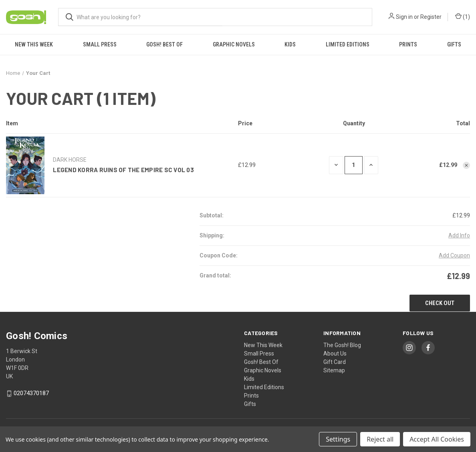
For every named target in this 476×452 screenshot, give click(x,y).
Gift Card (335, 362)
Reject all (380, 439)
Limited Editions (348, 44)
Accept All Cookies (437, 439)
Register (431, 17)
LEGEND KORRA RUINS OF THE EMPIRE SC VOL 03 (123, 170)
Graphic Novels (234, 44)
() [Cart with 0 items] (463, 17)
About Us (335, 354)
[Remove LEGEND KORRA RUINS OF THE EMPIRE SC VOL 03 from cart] (466, 165)
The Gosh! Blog (342, 345)
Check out (440, 303)
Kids (290, 44)
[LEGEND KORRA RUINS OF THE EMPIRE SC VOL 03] (354, 165)
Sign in (404, 17)
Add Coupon (454, 255)
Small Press (100, 44)
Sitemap (334, 370)
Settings (338, 439)
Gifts (454, 44)
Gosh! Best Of (164, 44)
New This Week (34, 44)
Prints (408, 44)
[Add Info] (459, 236)
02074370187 (31, 394)
